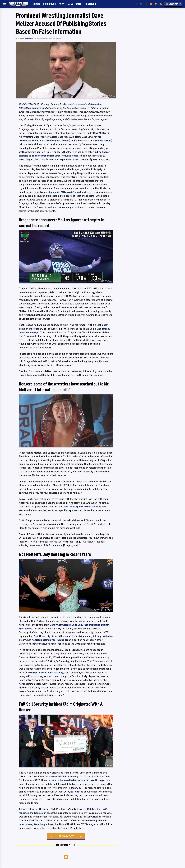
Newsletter (173, 4)
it (69, 776)
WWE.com (108, 765)
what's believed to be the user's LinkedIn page (78, 780)
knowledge (32, 332)
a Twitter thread (102, 141)
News (37, 4)
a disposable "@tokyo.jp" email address (68, 192)
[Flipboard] (156, 4)
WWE (62, 4)
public (22, 332)
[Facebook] (136, 4)
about (64, 776)
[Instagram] (146, 4)
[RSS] (161, 4)
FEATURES (90, 4)
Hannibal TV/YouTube (107, 96)
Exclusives (50, 4)
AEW (71, 4)
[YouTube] (151, 4)
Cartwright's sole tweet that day (45, 673)
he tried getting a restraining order (51, 640)
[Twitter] (141, 4)
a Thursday (63, 661)
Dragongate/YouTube (104, 445)
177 (59, 836)
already (106, 329)
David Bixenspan (27, 38)
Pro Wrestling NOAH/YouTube (101, 281)
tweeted (56, 776)
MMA (79, 4)
